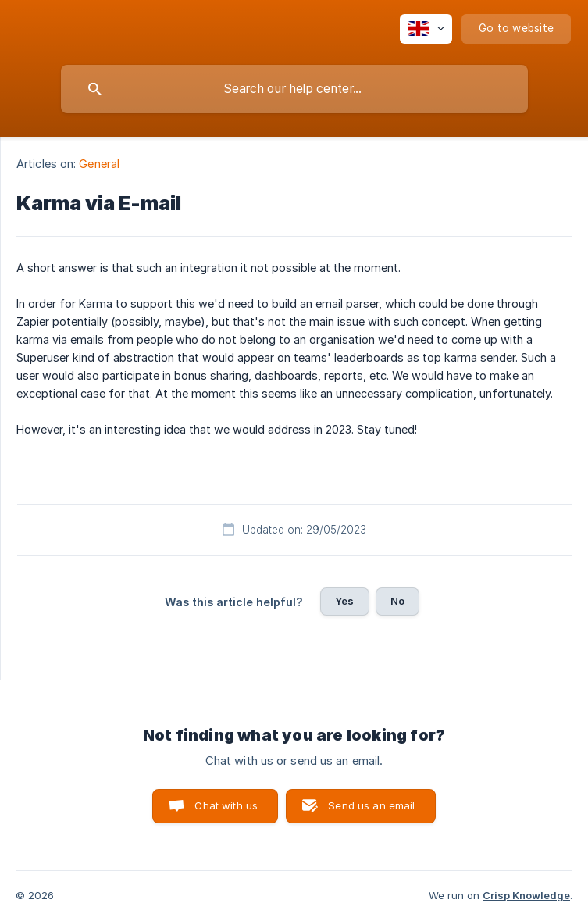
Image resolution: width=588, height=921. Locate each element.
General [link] (99, 164)
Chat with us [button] (226, 805)
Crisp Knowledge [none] (526, 895)
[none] (426, 29)
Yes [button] (344, 601)
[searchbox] (294, 89)
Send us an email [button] (371, 805)
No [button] (397, 601)
